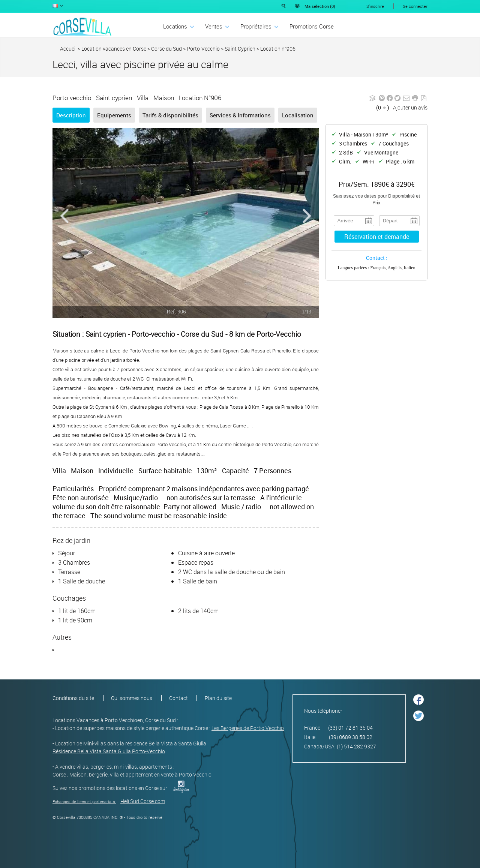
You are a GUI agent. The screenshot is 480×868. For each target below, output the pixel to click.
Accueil (68, 49)
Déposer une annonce (399, 26)
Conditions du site (73, 698)
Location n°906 (278, 49)
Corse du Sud (166, 49)
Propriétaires (256, 26)
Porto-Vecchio (203, 49)
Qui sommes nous (132, 698)
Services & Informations (240, 115)
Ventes (214, 26)
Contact (178, 698)
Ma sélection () (320, 6)
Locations (175, 26)
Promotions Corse (312, 26)
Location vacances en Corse (114, 49)
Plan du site (218, 698)
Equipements (114, 115)
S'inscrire (375, 6)
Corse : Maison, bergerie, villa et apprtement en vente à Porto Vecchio (132, 774)
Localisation (298, 115)
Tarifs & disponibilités (170, 115)
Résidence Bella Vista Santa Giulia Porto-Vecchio (109, 751)
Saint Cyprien (240, 49)
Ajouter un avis (410, 107)
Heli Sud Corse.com (143, 801)
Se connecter (415, 6)
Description (71, 115)
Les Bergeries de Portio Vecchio (248, 728)
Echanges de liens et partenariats (84, 801)
